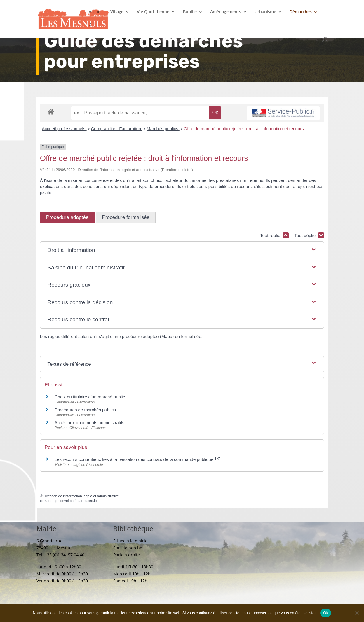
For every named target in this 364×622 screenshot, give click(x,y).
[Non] (357, 613)
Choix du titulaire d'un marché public (90, 397)
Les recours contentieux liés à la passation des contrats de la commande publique (137, 459)
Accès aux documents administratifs (89, 422)
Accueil (96, 12)
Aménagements (226, 12)
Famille (190, 12)
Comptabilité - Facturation (116, 129)
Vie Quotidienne (153, 12)
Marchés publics (163, 129)
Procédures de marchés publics (85, 410)
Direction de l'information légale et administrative (81, 496)
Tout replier (274, 235)
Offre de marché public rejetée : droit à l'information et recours (244, 129)
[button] (182, 250)
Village (117, 12)
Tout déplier (309, 235)
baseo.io (90, 501)
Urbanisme (265, 12)
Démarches (301, 12)
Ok (326, 613)
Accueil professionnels (64, 129)
